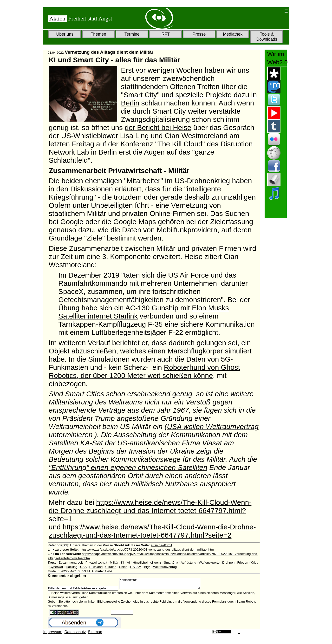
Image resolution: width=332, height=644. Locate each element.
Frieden (243, 563)
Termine (132, 34)
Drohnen (228, 563)
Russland (96, 567)
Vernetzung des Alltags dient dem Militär (109, 52)
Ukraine (111, 567)
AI (128, 563)
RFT (166, 34)
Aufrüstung (188, 563)
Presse (199, 34)
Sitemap (95, 634)
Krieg (255, 563)
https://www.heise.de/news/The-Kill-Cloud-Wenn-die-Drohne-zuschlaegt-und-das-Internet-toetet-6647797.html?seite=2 (152, 531)
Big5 (147, 567)
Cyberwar (56, 567)
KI (123, 563)
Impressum (53, 634)
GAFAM (136, 567)
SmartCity (171, 563)
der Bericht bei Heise (158, 127)
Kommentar (165, 585)
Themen (98, 34)
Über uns (65, 34)
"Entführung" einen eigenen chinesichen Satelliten (128, 467)
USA (83, 567)
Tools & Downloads (267, 37)
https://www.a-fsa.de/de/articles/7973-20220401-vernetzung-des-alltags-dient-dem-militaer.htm (147, 550)
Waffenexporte (209, 563)
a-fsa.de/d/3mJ (161, 545)
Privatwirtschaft (96, 563)
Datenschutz (75, 634)
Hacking (72, 567)
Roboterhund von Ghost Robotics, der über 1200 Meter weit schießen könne (144, 371)
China (123, 567)
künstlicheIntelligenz (147, 563)
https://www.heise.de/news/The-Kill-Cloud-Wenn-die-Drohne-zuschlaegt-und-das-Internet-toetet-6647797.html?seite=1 (150, 511)
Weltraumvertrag (165, 567)
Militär (114, 563)
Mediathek (233, 34)
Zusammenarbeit (71, 563)
